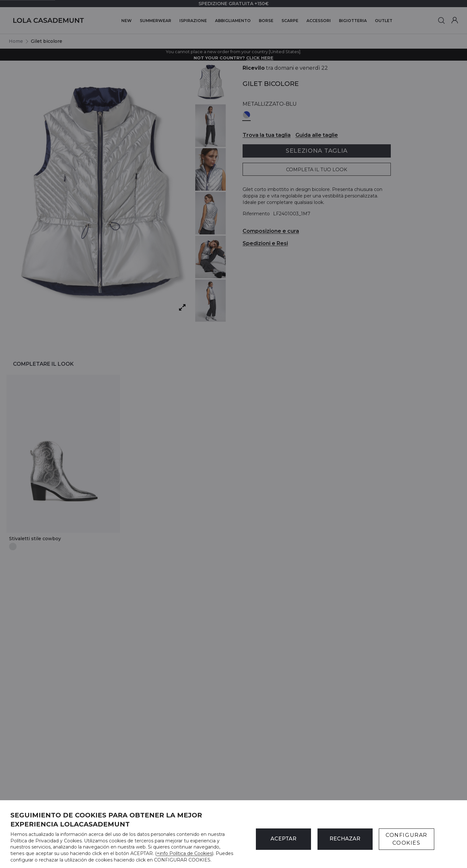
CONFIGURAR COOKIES (407, 839)
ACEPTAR (283, 839)
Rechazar (345, 839)
